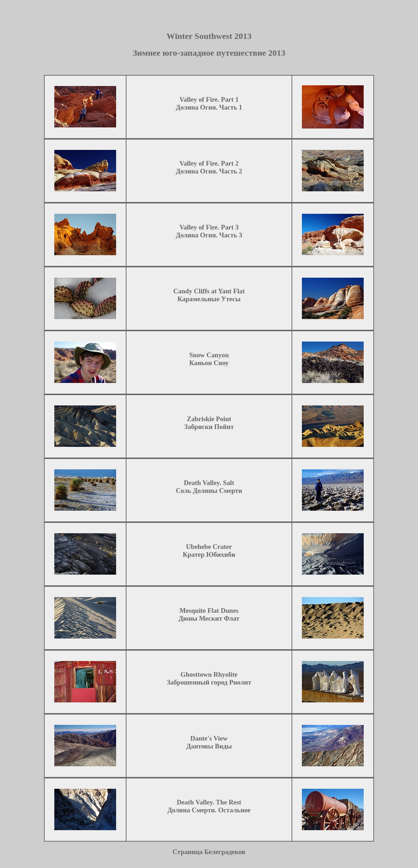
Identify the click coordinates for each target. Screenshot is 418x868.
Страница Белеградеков (209, 857)
